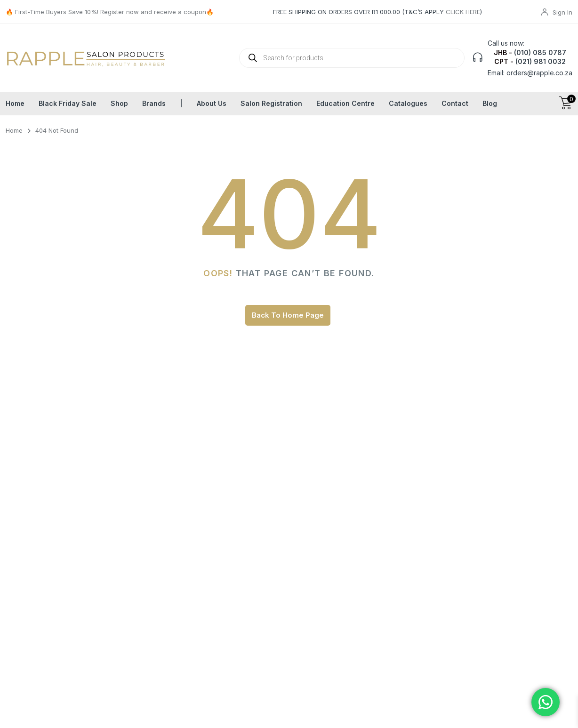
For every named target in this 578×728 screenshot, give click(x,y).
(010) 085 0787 (540, 52)
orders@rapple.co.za (539, 73)
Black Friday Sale (68, 103)
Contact (455, 103)
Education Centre (345, 103)
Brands (154, 103)
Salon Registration (271, 103)
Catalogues (408, 103)
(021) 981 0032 (541, 61)
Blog (490, 103)
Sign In (562, 12)
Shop (119, 103)
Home (15, 103)
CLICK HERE (463, 12)
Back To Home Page (288, 315)
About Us (212, 103)
